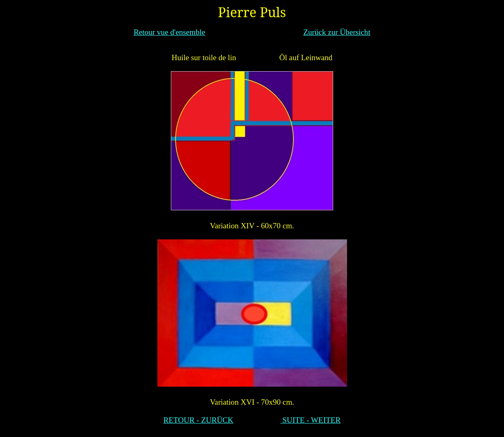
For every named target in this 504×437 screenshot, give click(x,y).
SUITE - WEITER (310, 420)
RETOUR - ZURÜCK (198, 420)
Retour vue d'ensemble (169, 32)
